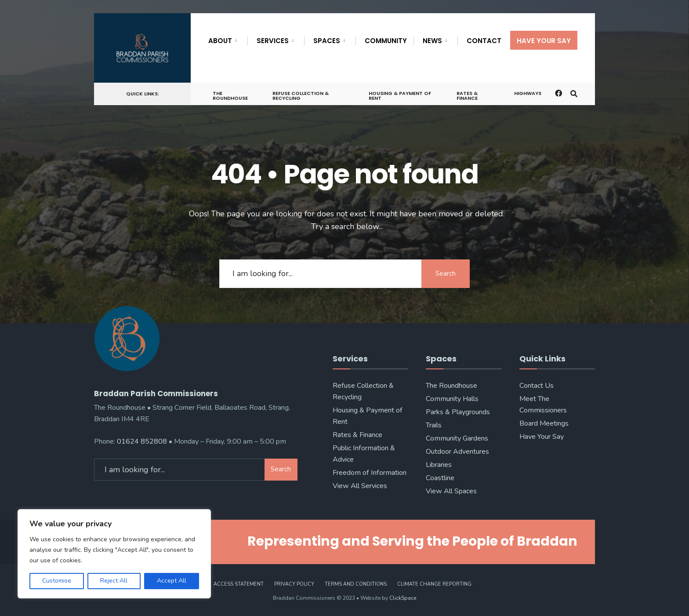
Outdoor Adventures (457, 452)
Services (273, 41)
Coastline (440, 478)
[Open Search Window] (574, 93)
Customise (57, 581)
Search (446, 273)
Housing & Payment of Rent (400, 96)
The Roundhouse (230, 96)
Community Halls (452, 399)
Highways (528, 93)
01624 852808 (142, 441)
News (432, 41)
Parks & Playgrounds (458, 412)
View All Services (360, 486)
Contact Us (537, 386)
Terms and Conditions (356, 584)
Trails (434, 425)
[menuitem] (228, 39)
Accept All (172, 581)
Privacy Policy (294, 584)
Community (386, 41)
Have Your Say (544, 41)
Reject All (114, 581)
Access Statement (239, 584)
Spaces (327, 41)
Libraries (439, 465)
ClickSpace (403, 598)
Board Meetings (544, 423)
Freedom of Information (370, 473)
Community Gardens (457, 438)
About (220, 41)
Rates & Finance (467, 96)
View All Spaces (451, 491)
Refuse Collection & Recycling (301, 96)
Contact (484, 41)
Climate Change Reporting (434, 584)
